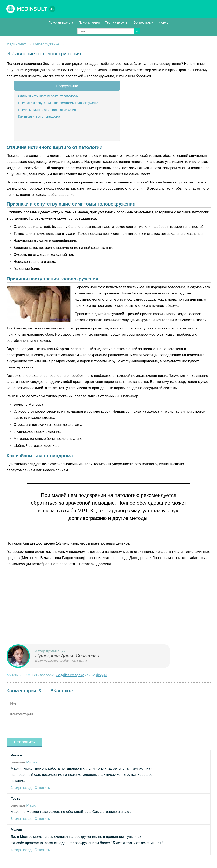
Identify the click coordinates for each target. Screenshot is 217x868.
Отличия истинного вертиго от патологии (48, 96)
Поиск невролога (61, 22)
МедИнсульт (16, 44)
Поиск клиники (89, 22)
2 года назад (21, 788)
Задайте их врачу (70, 675)
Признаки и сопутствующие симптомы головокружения (59, 103)
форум (102, 675)
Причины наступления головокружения (47, 110)
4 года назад (21, 850)
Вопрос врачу (144, 22)
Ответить (42, 788)
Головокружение (46, 44)
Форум (164, 22)
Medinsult (36, 9)
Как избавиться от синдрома (39, 116)
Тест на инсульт (117, 22)
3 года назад (21, 819)
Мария (32, 762)
